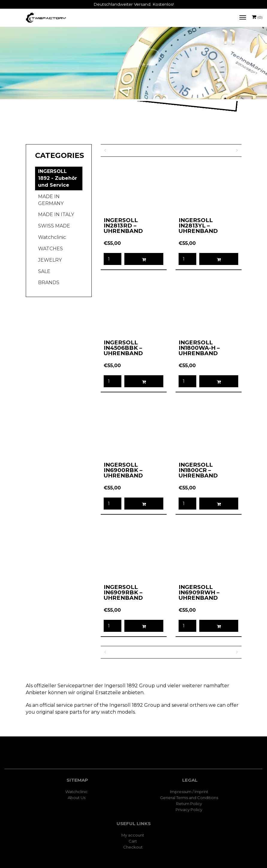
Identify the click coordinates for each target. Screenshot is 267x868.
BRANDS (49, 282)
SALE (44, 271)
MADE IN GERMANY (51, 200)
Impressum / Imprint (189, 792)
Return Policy (189, 804)
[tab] (59, 156)
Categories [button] (59, 156)
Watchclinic (52, 237)
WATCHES (50, 249)
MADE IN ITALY (56, 214)
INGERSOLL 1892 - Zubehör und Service (58, 178)
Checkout (133, 847)
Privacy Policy (189, 810)
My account (133, 835)
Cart (133, 841)
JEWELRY (50, 260)
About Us (77, 798)
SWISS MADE (54, 226)
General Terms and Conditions (189, 798)
